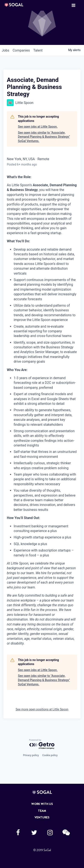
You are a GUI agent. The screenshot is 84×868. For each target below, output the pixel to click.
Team (42, 811)
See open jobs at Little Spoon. (38, 127)
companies (21, 50)
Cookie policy (50, 755)
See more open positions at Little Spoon (42, 709)
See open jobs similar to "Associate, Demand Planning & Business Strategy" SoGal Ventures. (44, 137)
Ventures (42, 817)
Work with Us (42, 804)
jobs (5, 50)
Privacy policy (31, 755)
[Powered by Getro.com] (42, 744)
